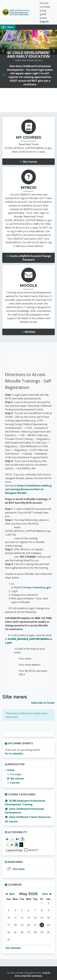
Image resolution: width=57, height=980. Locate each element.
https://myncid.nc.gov (38, 587)
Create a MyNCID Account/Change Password (29, 258)
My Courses (29, 162)
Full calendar (13, 948)
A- (7, 839)
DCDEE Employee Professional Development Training (25, 803)
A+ (17, 839)
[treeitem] (28, 776)
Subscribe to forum (43, 703)
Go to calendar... (15, 753)
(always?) (33, 850)
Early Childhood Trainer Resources (28, 817)
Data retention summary (28, 976)
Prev (4, 51)
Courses (15, 783)
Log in (44, 21)
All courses (11, 821)
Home (11, 770)
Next (53, 51)
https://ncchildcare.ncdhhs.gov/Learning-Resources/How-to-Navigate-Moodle (28, 489)
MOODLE (28, 332)
